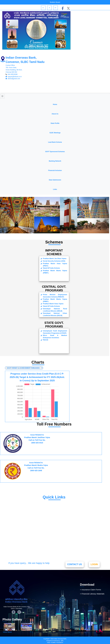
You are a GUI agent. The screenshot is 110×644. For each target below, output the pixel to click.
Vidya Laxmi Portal (23, 549)
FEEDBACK (60, 643)
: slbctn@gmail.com (13, 79)
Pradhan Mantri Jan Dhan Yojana (30, 510)
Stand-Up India (21, 514)
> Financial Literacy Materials (92, 594)
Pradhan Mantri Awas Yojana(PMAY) (32, 541)
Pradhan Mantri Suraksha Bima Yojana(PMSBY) (29, 520)
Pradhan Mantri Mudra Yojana (29, 506)
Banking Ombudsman (24, 545)
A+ (56, 8)
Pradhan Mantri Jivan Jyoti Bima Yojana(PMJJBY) (29, 527)
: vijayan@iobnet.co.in (14, 77)
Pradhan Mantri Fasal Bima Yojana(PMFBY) (35, 537)
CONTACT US (75, 564)
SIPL (62, 641)
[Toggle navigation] (2, 96)
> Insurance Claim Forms (90, 590)
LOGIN (94, 564)
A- (43, 8)
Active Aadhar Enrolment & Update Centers (35, 553)
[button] (55, 113)
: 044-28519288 (12, 74)
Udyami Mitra (20, 502)
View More (7, 632)
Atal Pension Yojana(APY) (26, 533)
